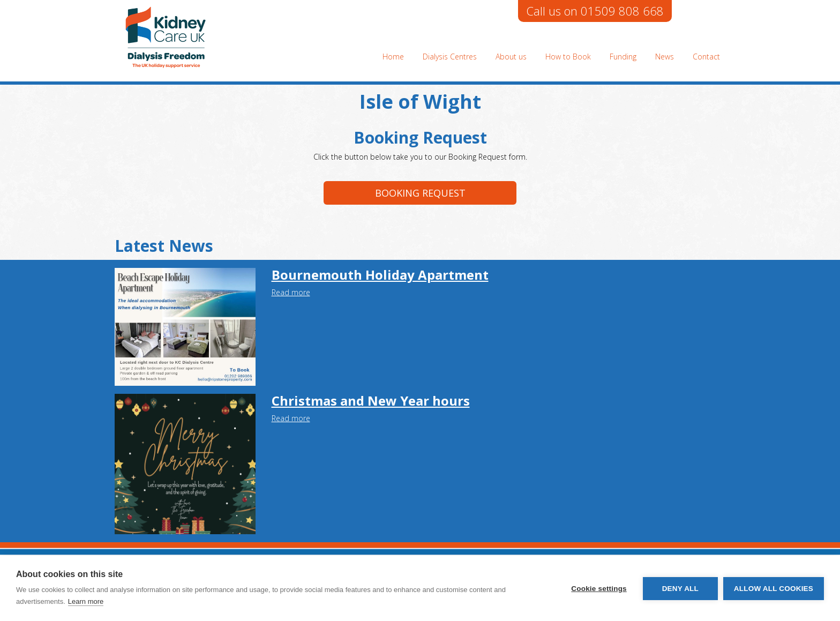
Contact (706, 57)
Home (393, 57)
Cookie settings (599, 589)
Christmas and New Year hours (371, 401)
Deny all (680, 589)
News (665, 57)
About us (511, 57)
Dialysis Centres (450, 57)
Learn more (86, 601)
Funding (623, 57)
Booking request (420, 193)
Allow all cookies (774, 589)
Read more (291, 292)
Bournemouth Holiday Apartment (380, 275)
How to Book (568, 57)
